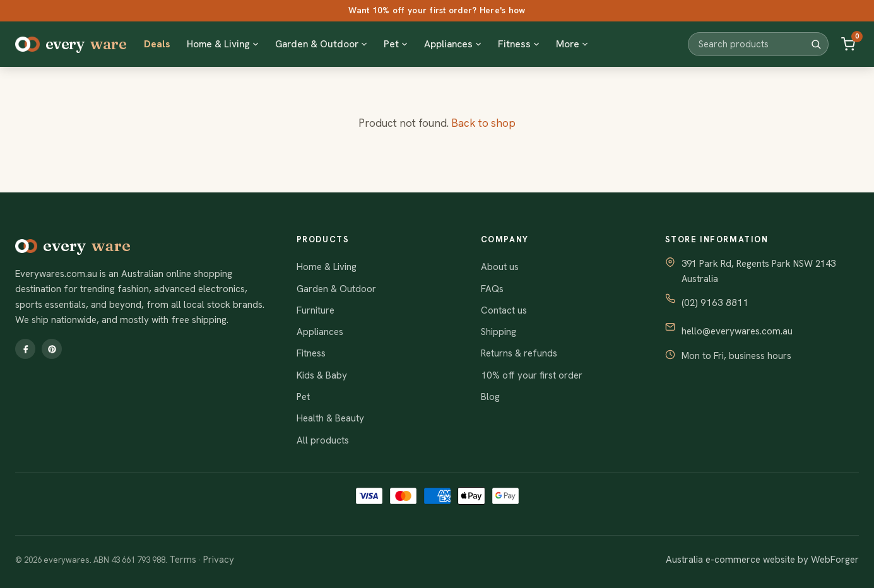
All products (323, 440)
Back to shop (483, 123)
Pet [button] (396, 44)
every (71, 44)
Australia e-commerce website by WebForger (762, 560)
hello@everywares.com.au (737, 331)
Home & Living (327, 267)
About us (500, 267)
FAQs (492, 289)
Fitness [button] (519, 44)
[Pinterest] (52, 349)
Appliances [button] (453, 44)
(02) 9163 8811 (715, 303)
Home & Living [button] (223, 44)
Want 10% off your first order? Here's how (437, 10)
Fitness (311, 353)
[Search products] (754, 44)
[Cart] (848, 44)
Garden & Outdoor (336, 289)
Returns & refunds (519, 353)
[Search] (816, 44)
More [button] (572, 44)
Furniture (316, 310)
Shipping (499, 332)
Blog (490, 397)
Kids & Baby (322, 375)
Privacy (219, 560)
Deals (157, 44)
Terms (183, 560)
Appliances (320, 332)
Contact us (504, 310)
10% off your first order (532, 375)
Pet (303, 397)
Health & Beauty (330, 418)
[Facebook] (25, 349)
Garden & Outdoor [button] (321, 44)
